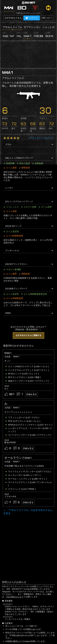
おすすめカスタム (13, 18)
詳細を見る (32, 394)
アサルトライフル (12, 27)
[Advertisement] (28, 55)
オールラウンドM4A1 (18, 458)
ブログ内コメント (14, 597)
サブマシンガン (32, 27)
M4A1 (8, 353)
